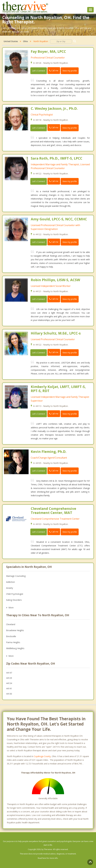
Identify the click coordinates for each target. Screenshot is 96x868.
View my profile (70, 71)
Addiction (11, 582)
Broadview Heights (15, 630)
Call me (54, 71)
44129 (9, 678)
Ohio (25, 41)
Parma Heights (13, 642)
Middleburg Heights (15, 648)
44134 (9, 683)
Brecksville (11, 636)
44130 (9, 694)
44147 (9, 673)
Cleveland (11, 624)
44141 (9, 688)
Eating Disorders (14, 600)
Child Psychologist (15, 594)
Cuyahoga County (42, 756)
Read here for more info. (48, 858)
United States (11, 41)
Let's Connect (39, 71)
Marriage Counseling (16, 576)
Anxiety (10, 588)
